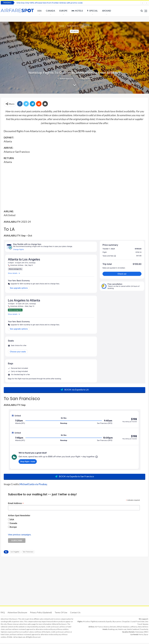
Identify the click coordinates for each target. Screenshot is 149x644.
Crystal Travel (136, 622)
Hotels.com (122, 630)
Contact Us (75, 613)
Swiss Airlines (143, 628)
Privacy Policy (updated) (41, 613)
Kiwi (143, 622)
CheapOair (126, 622)
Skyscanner (117, 622)
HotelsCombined (133, 630)
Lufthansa (134, 628)
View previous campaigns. (20, 536)
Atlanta (74, 31)
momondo (102, 622)
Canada (50, 11)
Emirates (113, 628)
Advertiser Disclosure (17, 613)
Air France (99, 628)
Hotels (77, 11)
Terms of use (61, 613)
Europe (63, 11)
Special (92, 11)
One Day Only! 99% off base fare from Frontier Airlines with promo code (50, 3)
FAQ (3, 613)
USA (39, 11)
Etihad (119, 628)
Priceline (87, 622)
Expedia (109, 622)
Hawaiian (126, 628)
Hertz (141, 635)
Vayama (145, 625)
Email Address (16, 504)
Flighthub (94, 622)
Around (107, 11)
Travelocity (144, 630)
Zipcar (146, 635)
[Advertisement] (74, 187)
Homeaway (139, 633)
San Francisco (28, 553)
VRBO (146, 633)
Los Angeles (15, 553)
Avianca (106, 628)
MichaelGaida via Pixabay (33, 485)
